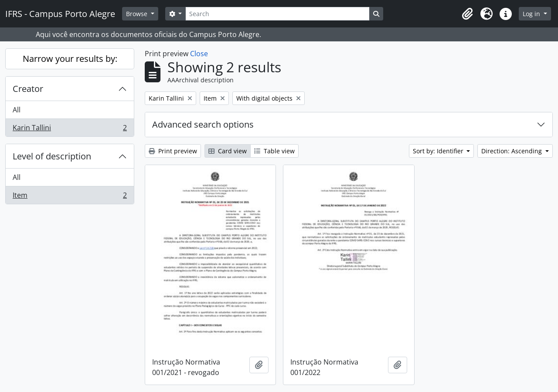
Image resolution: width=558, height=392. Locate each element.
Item (70, 197)
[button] (467, 14)
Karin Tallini (70, 129)
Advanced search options (203, 124)
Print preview (173, 151)
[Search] (277, 14)
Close (199, 54)
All (17, 110)
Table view (274, 151)
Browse (138, 14)
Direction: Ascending (512, 151)
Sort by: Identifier (439, 151)
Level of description (52, 156)
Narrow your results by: (70, 59)
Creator (28, 89)
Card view (228, 151)
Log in (532, 14)
